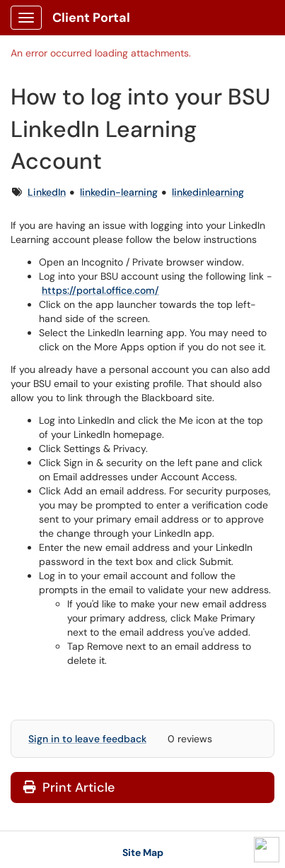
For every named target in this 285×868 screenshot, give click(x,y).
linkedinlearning (208, 192)
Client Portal (91, 18)
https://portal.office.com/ (100, 290)
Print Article (69, 787)
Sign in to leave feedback (87, 739)
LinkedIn (47, 192)
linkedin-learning (119, 192)
